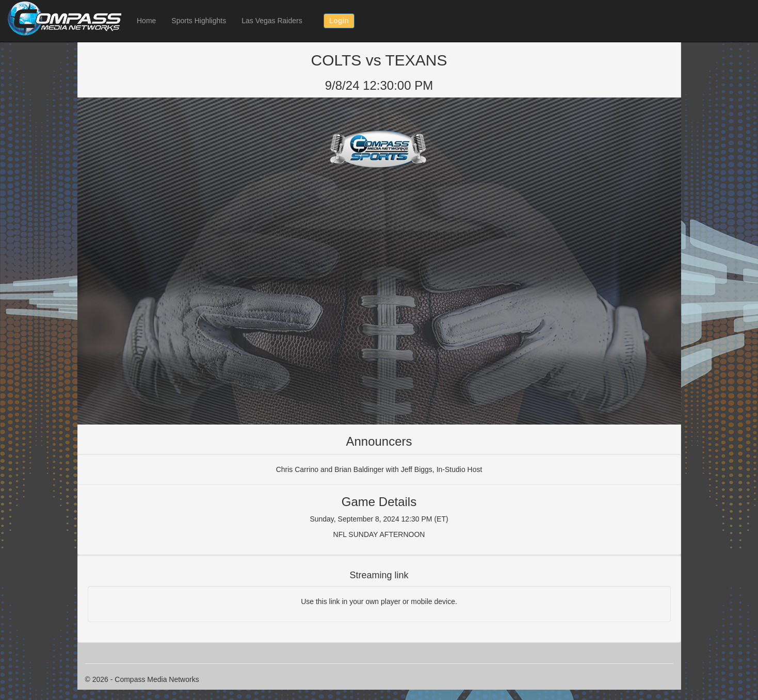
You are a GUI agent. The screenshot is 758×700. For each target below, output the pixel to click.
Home (146, 21)
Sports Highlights (199, 21)
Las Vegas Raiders (272, 21)
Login (339, 21)
